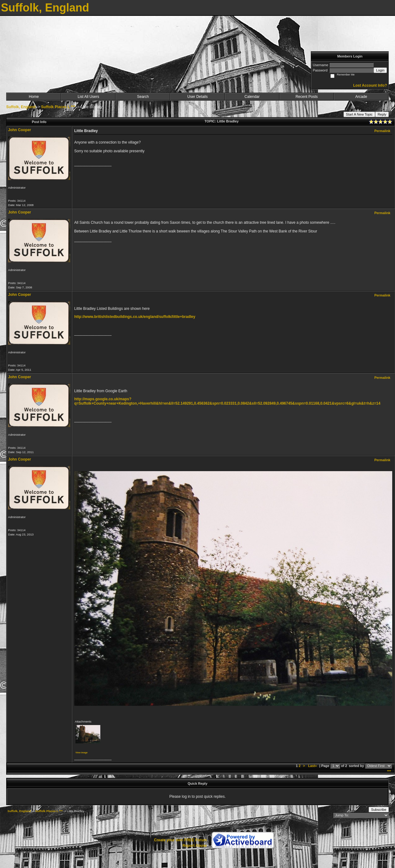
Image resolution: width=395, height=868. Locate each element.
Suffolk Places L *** (58, 107)
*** (389, 771)
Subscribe (379, 810)
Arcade (361, 97)
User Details (197, 97)
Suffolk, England (21, 107)
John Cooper (20, 130)
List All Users (88, 97)
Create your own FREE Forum (180, 840)
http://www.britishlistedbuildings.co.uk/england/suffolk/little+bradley (135, 317)
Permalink (382, 131)
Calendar (252, 97)
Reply (382, 114)
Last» (313, 766)
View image (82, 753)
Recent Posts (307, 97)
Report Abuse (195, 846)
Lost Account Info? (370, 85)
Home (34, 97)
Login (380, 70)
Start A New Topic (359, 114)
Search (143, 97)
